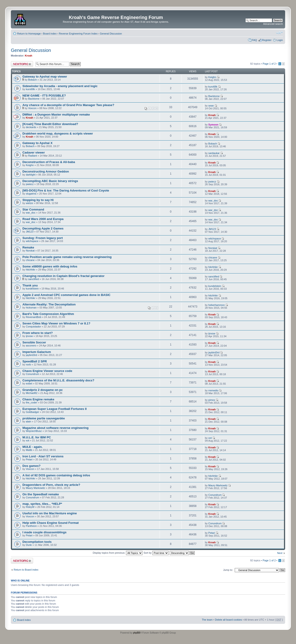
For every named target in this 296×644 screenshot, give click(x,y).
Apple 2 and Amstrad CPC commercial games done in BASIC (66, 295)
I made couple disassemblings (45, 532)
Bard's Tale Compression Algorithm (48, 314)
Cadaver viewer (34, 152)
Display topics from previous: (118, 553)
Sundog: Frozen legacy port (43, 238)
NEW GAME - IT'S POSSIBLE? (44, 96)
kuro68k (30, 89)
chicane (30, 260)
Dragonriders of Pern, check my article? (51, 485)
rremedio (213, 390)
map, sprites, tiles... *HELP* (42, 504)
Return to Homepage (29, 34)
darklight (31, 175)
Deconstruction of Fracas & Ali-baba (49, 162)
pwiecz (30, 184)
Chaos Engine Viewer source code (47, 371)
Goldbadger (33, 412)
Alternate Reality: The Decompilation (49, 304)
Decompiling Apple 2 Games (43, 228)
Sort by (156, 553)
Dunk (29, 545)
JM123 (30, 232)
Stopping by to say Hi (38, 200)
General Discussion (111, 34)
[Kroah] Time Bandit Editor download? (50, 124)
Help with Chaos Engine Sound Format (51, 523)
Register (267, 40)
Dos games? (31, 466)
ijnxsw (29, 336)
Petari (29, 459)
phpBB (136, 633)
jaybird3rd (31, 355)
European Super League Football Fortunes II (55, 409)
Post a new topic (22, 64)
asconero (31, 346)
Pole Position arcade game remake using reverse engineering (67, 257)
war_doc (213, 201)
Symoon (213, 125)
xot (28, 440)
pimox (212, 400)
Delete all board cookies (228, 620)
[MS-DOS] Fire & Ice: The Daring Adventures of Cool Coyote (66, 190)
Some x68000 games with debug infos (50, 266)
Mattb (29, 450)
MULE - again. (32, 447)
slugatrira (31, 194)
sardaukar (214, 153)
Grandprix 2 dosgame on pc (43, 390)
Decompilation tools (37, 542)
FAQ (254, 40)
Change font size (279, 33)
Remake (28, 247)
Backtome (34, 99)
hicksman (31, 308)
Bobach (32, 80)
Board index (50, 34)
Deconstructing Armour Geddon (46, 171)
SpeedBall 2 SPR (35, 361)
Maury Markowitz (35, 488)
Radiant (33, 156)
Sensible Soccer (34, 342)
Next (280, 553)
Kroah (29, 56)
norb (28, 364)
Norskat (30, 251)
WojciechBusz (34, 431)
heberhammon (217, 305)
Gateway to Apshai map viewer (45, 77)
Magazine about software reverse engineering (55, 428)
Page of (269, 64)
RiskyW (30, 507)
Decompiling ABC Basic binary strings (50, 181)
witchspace (32, 241)
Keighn (212, 77)
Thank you (30, 285)
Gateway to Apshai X (37, 143)
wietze (29, 203)
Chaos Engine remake (38, 399)
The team (207, 620)
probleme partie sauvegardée (44, 418)
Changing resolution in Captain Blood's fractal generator (63, 276)
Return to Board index (26, 570)
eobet (29, 383)
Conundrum (32, 374)
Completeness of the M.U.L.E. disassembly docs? (58, 380)
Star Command (33, 209)
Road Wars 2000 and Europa (43, 219)
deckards (31, 127)
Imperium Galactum (37, 352)
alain (29, 421)
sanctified (34, 279)
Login (280, 40)
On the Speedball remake (41, 494)
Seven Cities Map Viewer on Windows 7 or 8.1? (56, 323)
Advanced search (273, 24)
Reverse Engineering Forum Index (78, 34)
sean (211, 106)
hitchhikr (31, 270)
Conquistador (33, 327)
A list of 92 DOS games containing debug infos (56, 475)
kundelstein (32, 289)
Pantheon (31, 526)
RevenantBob (34, 317)
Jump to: (228, 570)
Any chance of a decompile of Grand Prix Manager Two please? (68, 105)
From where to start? (38, 333)
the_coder (32, 402)
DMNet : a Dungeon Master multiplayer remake (56, 115)
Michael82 (32, 393)
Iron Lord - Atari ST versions (43, 456)
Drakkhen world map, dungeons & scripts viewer (58, 134)
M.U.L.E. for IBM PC (37, 437)
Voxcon (32, 108)
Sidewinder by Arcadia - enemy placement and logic (60, 86)
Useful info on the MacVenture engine (50, 513)
